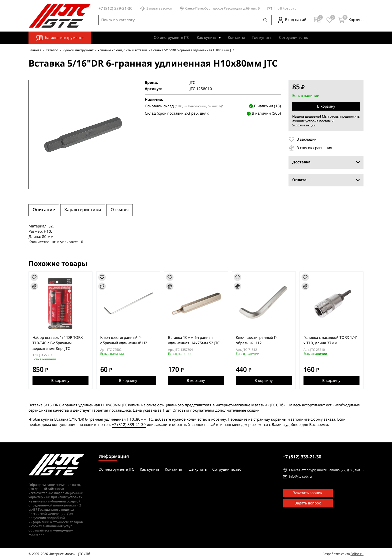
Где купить (262, 38)
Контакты (236, 38)
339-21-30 (302, 457)
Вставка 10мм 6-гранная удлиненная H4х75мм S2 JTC (194, 340)
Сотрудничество (294, 38)
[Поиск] (265, 20)
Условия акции (304, 125)
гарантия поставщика (111, 410)
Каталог (52, 50)
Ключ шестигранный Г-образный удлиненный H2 (124, 340)
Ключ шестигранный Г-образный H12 (256, 340)
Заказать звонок (156, 9)
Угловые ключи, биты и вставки (122, 50)
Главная (35, 50)
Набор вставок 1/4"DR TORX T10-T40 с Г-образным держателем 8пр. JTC (58, 343)
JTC (192, 83)
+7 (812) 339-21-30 (129, 425)
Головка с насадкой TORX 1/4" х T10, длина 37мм (330, 340)
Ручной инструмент (78, 50)
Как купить (206, 38)
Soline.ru (357, 554)
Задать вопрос (308, 503)
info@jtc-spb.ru (285, 9)
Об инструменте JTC (171, 38)
